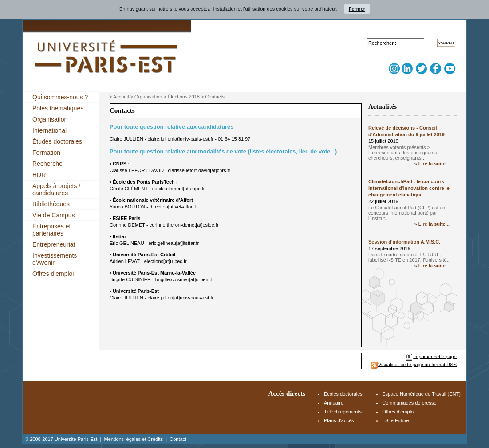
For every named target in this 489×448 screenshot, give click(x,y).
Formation (46, 153)
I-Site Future (396, 420)
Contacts (215, 97)
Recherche (47, 164)
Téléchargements (343, 412)
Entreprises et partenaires (51, 230)
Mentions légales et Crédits (133, 439)
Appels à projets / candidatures (56, 189)
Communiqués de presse (409, 403)
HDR (39, 175)
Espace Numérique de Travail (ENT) (421, 394)
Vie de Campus (53, 215)
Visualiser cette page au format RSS (417, 364)
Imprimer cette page (435, 356)
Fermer (357, 9)
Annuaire (334, 403)
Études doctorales (57, 141)
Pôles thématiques (58, 108)
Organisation (50, 119)
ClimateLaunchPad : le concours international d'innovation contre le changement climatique (409, 188)
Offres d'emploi (53, 274)
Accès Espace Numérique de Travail (416, 32)
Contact (178, 439)
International (49, 130)
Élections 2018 (184, 97)
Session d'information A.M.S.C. (404, 242)
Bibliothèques (51, 204)
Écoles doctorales (343, 394)
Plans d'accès (339, 420)
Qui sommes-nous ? (60, 97)
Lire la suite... (434, 164)
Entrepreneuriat (54, 244)
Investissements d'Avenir (55, 259)
